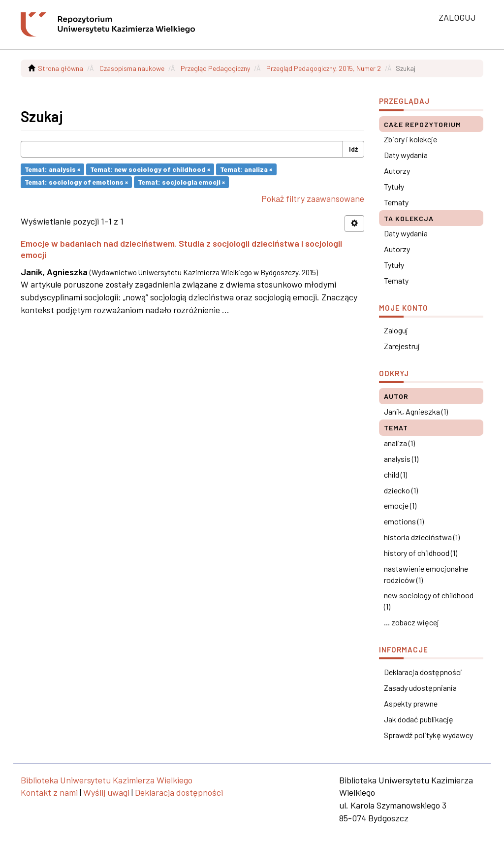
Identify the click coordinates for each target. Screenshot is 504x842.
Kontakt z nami (49, 792)
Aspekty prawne (411, 703)
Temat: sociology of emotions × (76, 182)
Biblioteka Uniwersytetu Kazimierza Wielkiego (107, 780)
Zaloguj (396, 330)
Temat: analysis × (52, 169)
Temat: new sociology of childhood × (150, 169)
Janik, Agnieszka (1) (416, 411)
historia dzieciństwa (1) (422, 537)
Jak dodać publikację (419, 719)
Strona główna (61, 68)
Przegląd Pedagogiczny (215, 68)
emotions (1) (404, 521)
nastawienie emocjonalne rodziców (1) (426, 574)
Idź (353, 149)
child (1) (395, 474)
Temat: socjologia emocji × (181, 182)
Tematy (396, 202)
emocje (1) (400, 505)
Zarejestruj (402, 346)
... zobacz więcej (411, 622)
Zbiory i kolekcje (410, 139)
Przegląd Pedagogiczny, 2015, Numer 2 (324, 68)
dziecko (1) (401, 490)
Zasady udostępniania (420, 688)
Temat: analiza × (246, 169)
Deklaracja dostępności (423, 672)
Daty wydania (406, 155)
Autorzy (397, 171)
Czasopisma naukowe (132, 68)
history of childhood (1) (421, 553)
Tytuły (394, 186)
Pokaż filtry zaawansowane (313, 198)
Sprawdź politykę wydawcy (428, 735)
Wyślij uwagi (106, 792)
